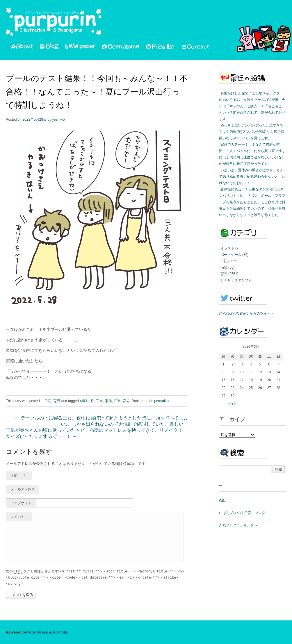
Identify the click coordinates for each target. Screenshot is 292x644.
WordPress (38, 632)
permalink (162, 401)
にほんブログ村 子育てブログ (242, 513)
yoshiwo (58, 119)
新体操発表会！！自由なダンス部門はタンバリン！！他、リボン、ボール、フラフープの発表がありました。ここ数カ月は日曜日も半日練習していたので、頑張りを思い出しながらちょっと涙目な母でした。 (252, 202)
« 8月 (233, 404)
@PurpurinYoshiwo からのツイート (246, 313)
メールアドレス (23, 489)
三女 (99, 401)
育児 (57, 401)
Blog (49, 47)
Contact (196, 47)
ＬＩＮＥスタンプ (234, 280)
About (22, 47)
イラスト (227, 248)
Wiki (222, 501)
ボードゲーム (231, 255)
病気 (224, 267)
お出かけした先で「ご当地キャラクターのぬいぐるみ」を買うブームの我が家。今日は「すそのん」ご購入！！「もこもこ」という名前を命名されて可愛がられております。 (252, 106)
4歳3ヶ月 (87, 401)
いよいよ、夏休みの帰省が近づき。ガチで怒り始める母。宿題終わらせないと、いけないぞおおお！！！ (252, 176)
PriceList (160, 47)
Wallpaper (80, 47)
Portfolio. (61, 632)
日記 (48, 401)
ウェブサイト (21, 503)
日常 (117, 401)
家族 (108, 401)
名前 (18, 476)
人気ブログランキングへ (238, 525)
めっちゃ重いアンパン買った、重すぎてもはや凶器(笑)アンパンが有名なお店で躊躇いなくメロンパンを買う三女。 (252, 132)
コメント (17, 517)
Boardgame (121, 47)
